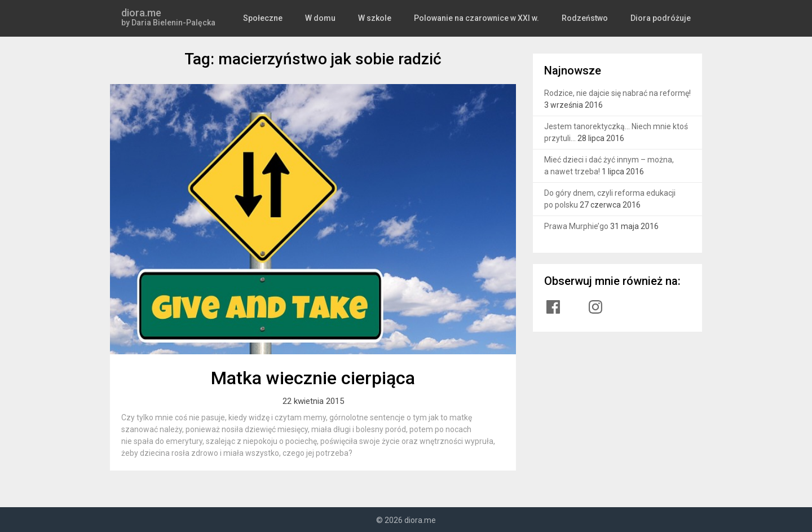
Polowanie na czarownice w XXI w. (484, 18)
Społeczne (276, 18)
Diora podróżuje (663, 18)
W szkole (385, 18)
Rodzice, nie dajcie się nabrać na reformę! (617, 93)
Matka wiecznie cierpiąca (313, 378)
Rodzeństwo (590, 18)
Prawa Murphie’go (576, 226)
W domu (332, 18)
